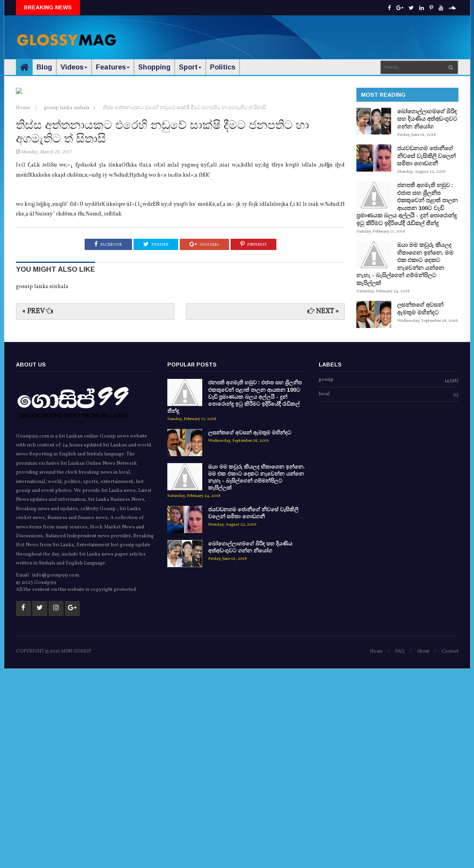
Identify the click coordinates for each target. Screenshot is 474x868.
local (324, 594)
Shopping (154, 67)
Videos (74, 67)
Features (113, 67)
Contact (450, 851)
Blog (44, 67)
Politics (223, 67)
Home (24, 310)
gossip (326, 580)
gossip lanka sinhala (67, 310)
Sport (190, 67)
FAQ (400, 851)
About (423, 851)
